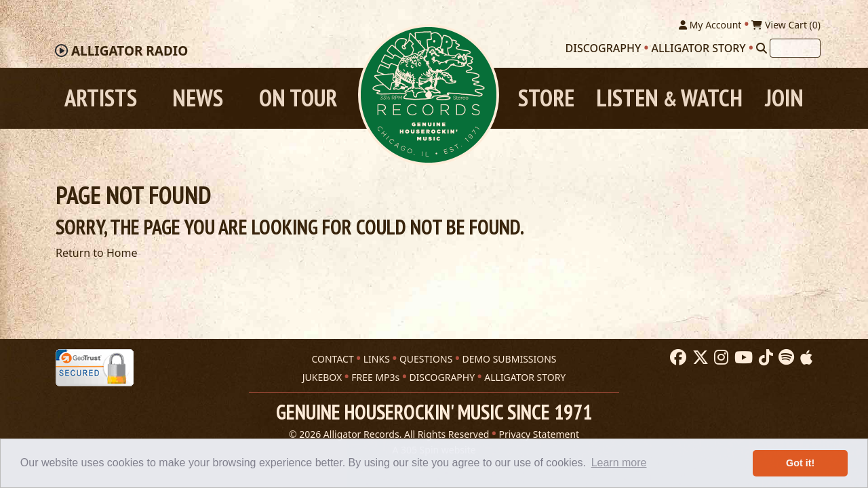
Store (546, 98)
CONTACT (332, 359)
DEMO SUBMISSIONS (509, 359)
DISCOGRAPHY (442, 377)
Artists (101, 98)
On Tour (298, 98)
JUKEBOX (322, 377)
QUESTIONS (426, 359)
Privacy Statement (539, 434)
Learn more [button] (619, 463)
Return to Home (96, 253)
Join (784, 98)
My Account (710, 25)
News (198, 98)
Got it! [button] (800, 463)
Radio (130, 51)
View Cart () (786, 25)
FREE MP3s (375, 377)
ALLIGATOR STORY (525, 377)
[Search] (762, 48)
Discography (604, 48)
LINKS (377, 359)
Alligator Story (699, 48)
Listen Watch (669, 98)
